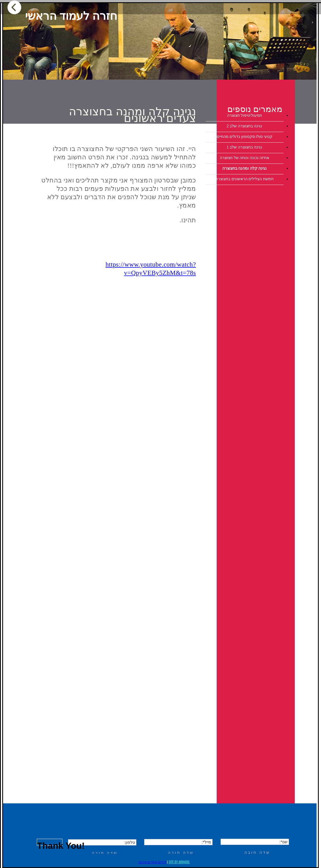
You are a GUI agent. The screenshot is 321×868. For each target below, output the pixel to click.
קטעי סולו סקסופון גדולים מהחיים (245, 137)
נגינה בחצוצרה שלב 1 (245, 147)
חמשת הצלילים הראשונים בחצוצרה (244, 179)
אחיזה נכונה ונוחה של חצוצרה (244, 158)
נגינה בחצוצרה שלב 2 (245, 126)
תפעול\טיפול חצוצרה (244, 115)
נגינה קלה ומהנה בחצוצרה (245, 168)
